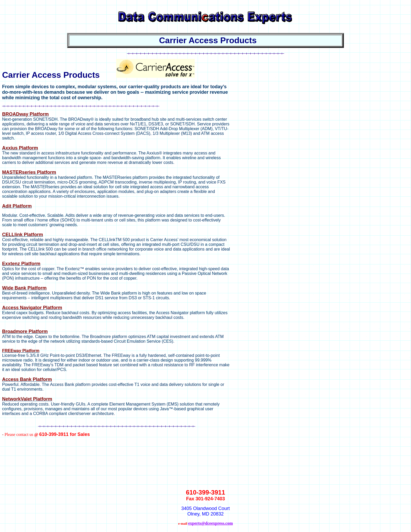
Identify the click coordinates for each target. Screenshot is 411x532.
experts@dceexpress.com (211, 523)
